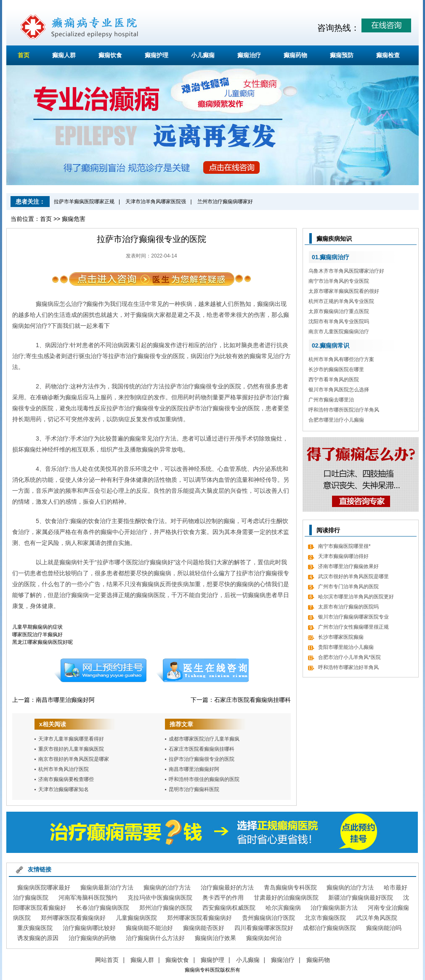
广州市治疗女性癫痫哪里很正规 (353, 627)
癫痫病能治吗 (384, 928)
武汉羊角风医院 (377, 918)
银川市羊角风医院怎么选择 (339, 390)
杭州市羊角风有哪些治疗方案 (341, 359)
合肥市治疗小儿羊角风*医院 (349, 657)
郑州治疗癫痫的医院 (166, 908)
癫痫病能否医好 (204, 928)
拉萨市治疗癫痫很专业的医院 (202, 759)
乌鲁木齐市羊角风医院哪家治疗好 (346, 271)
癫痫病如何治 (264, 938)
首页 (24, 55)
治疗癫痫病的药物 (92, 938)
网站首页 (107, 960)
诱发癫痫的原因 (38, 938)
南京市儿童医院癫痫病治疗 (339, 332)
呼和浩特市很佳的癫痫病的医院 (204, 779)
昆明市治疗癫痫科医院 (194, 789)
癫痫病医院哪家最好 (44, 887)
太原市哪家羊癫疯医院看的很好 (344, 291)
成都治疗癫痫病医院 (329, 928)
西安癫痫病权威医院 (229, 908)
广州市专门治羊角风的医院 (348, 587)
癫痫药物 (295, 55)
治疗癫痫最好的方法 (227, 887)
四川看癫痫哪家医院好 (264, 928)
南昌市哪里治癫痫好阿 (65, 700)
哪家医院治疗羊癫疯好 (37, 635)
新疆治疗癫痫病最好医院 (361, 898)
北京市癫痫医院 (325, 918)
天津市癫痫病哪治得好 (343, 556)
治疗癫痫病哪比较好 (89, 928)
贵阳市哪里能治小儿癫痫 (346, 647)
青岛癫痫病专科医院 (290, 887)
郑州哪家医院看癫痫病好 (73, 918)
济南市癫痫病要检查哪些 (66, 779)
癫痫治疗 (249, 55)
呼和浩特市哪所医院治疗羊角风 (344, 410)
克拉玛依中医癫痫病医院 (160, 898)
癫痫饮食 (110, 55)
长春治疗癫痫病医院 (103, 908)
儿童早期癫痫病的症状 (37, 627)
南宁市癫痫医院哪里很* (344, 546)
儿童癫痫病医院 (136, 918)
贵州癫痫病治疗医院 (268, 918)
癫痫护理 (157, 55)
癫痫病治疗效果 (215, 938)
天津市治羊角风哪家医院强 (156, 202)
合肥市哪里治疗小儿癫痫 (336, 420)
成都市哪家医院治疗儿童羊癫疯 (204, 739)
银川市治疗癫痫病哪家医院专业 (353, 617)
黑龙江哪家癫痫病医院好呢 (42, 642)
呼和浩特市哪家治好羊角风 (348, 667)
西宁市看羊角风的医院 (334, 380)
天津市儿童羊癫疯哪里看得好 (71, 739)
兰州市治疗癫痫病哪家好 (225, 202)
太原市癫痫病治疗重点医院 (339, 311)
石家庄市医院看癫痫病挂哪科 (252, 700)
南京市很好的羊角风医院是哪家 (74, 759)
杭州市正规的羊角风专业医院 (341, 301)
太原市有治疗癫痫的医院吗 (348, 607)
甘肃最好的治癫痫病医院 (286, 898)
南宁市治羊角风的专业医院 (339, 281)
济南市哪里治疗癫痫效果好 (348, 566)
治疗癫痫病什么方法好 (155, 938)
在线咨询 (203, 670)
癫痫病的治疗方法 (167, 887)
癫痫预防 (342, 55)
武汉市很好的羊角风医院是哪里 (353, 576)
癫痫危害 (74, 219)
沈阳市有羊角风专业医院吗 (339, 321)
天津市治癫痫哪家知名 (64, 789)
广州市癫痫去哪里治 (331, 400)
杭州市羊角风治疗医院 (64, 769)
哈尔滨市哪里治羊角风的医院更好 (356, 597)
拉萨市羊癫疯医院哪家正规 (84, 202)
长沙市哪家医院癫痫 (341, 637)
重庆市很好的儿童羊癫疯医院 (71, 749)
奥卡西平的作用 (223, 898)
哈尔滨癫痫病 (283, 908)
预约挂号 (100, 670)
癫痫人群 (64, 55)
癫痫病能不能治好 (149, 928)
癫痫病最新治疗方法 (107, 887)
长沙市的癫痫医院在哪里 (336, 369)
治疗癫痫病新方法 (334, 908)
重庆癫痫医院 (35, 928)
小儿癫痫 (203, 55)
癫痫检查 (388, 55)
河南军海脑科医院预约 (88, 898)
